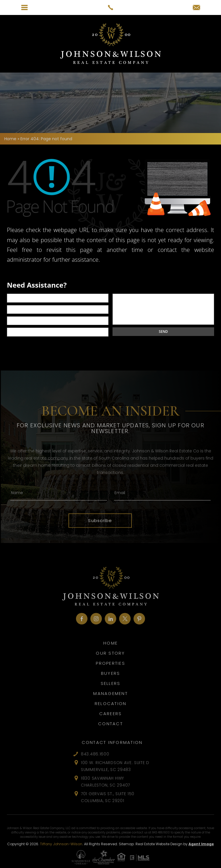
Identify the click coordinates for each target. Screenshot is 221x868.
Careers (111, 714)
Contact (110, 724)
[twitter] (125, 619)
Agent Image (201, 844)
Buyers (111, 673)
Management (110, 693)
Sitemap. (127, 844)
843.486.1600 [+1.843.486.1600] (95, 754)
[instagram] (96, 619)
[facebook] (82, 619)
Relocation (111, 703)
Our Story (110, 653)
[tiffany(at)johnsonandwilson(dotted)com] (196, 8)
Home (110, 643)
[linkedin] (110, 619)
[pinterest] (139, 619)
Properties (110, 663)
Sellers (111, 683)
